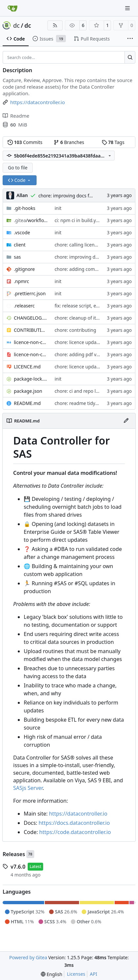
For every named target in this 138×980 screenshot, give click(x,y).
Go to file (18, 168)
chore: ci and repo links (80, 391)
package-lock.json (31, 379)
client (20, 245)
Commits (25, 142)
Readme (16, 116)
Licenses (76, 974)
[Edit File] (126, 421)
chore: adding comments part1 (88, 269)
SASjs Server (28, 788)
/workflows (31, 220)
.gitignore (24, 269)
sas (17, 257)
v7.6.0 (18, 867)
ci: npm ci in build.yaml (79, 220)
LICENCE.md (27, 367)
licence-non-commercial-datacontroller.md (31, 342)
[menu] (52, 974)
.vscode (22, 232)
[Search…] (130, 57)
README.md (27, 403)
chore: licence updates (79, 342)
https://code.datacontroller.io (75, 832)
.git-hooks (25, 208)
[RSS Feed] (55, 25)
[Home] (13, 8)
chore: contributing (75, 330)
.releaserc (24, 306)
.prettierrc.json (30, 293)
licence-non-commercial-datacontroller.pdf (31, 354)
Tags (113, 142)
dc (16, 25)
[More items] (130, 39)
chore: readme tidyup (78, 403)
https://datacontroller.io (78, 814)
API (94, 974)
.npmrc (21, 281)
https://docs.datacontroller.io (74, 823)
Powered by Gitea (28, 957)
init (58, 208)
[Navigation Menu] (128, 8)
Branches (69, 142)
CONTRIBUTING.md (31, 330)
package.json (28, 391)
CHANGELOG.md (31, 318)
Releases (14, 854)
